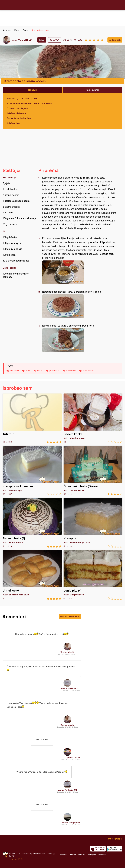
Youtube (82, 855)
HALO (20, 859)
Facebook (63, 855)
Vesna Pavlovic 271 (71, 688)
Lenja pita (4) (93, 575)
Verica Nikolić (25, 40)
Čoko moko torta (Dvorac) (93, 471)
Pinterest (102, 855)
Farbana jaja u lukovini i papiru (22, 98)
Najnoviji (32, 90)
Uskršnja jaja (13, 123)
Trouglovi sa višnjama (17, 108)
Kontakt (12, 856)
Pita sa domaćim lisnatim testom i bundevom (29, 103)
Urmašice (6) (32, 575)
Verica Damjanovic (71, 822)
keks (28, 370)
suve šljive (71, 370)
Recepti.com (62, 5)
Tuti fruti (32, 418)
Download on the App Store (98, 849)
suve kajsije (88, 370)
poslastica (54, 370)
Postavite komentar (70, 616)
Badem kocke (93, 418)
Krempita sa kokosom (32, 471)
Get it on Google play (115, 849)
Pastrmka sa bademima (19, 118)
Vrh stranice (114, 839)
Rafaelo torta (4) (32, 523)
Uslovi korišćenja (39, 854)
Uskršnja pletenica (16, 113)
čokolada (14, 370)
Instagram (92, 855)
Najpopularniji (93, 90)
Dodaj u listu (115, 40)
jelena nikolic (74, 757)
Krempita (93, 523)
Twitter (73, 855)
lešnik (40, 370)
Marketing (51, 854)
